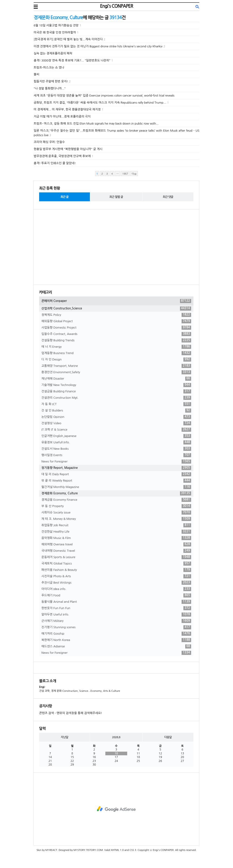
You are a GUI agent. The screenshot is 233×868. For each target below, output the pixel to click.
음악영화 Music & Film (116, 538)
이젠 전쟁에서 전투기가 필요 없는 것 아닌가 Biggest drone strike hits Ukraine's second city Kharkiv (98, 46)
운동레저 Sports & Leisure (116, 557)
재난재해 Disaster (116, 379)
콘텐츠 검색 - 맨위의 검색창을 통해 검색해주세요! (71, 713)
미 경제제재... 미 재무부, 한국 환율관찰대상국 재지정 (67, 109)
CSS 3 (133, 850)
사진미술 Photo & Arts (116, 576)
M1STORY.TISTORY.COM (88, 850)
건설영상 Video (116, 423)
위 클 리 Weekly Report (116, 481)
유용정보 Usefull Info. (116, 442)
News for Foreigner (116, 462)
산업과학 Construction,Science (116, 309)
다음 (134, 174)
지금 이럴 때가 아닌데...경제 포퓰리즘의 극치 (62, 116)
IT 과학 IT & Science (116, 430)
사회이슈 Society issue (116, 513)
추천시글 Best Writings (116, 583)
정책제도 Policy (116, 315)
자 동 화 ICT (116, 404)
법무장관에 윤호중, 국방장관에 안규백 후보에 (62, 156)
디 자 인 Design (116, 360)
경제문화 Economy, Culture (116, 493)
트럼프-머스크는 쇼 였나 (49, 68)
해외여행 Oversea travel (116, 544)
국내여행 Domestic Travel (116, 551)
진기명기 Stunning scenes (116, 627)
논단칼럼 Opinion (116, 417)
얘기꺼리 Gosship (116, 634)
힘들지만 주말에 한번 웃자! (51, 81)
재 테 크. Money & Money (116, 519)
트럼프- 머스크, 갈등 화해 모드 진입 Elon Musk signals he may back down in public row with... (96, 124)
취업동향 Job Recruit (116, 525)
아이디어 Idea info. (116, 589)
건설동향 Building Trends (116, 340)
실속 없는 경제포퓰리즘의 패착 (53, 53)
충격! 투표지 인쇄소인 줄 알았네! (55, 163)
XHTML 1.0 (117, 850)
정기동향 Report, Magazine (116, 468)
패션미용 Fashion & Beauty (116, 570)
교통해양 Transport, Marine (116, 366)
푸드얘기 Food (116, 595)
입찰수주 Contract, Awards (116, 334)
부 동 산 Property (116, 506)
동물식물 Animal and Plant (116, 602)
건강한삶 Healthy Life (116, 532)
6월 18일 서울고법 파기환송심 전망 (56, 25)
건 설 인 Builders (116, 411)
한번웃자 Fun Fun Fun (116, 608)
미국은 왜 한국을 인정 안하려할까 (55, 32)
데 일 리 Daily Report (116, 474)
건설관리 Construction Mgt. (116, 398)
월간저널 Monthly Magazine (116, 487)
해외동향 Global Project (116, 321)
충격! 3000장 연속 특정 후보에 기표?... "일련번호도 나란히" (72, 60)
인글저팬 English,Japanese (116, 436)
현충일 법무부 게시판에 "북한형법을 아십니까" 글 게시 (68, 149)
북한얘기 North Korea (116, 640)
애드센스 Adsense (116, 646)
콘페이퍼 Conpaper (116, 301)
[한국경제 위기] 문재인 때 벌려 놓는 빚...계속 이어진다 (68, 39)
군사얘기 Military (116, 621)
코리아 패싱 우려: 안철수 (49, 142)
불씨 (36, 74)
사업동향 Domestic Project (116, 328)
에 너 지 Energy (116, 347)
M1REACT (51, 850)
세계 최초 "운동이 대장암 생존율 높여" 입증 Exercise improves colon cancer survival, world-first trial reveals (104, 96)
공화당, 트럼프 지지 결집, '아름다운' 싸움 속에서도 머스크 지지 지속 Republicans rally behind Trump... (100, 103)
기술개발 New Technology (116, 385)
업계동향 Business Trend (116, 353)
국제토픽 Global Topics (116, 564)
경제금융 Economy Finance (116, 500)
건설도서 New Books (116, 449)
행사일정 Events (116, 455)
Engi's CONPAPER (116, 6)
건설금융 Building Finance (116, 391)
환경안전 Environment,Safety (116, 372)
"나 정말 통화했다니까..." (50, 88)
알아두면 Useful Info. (116, 615)
